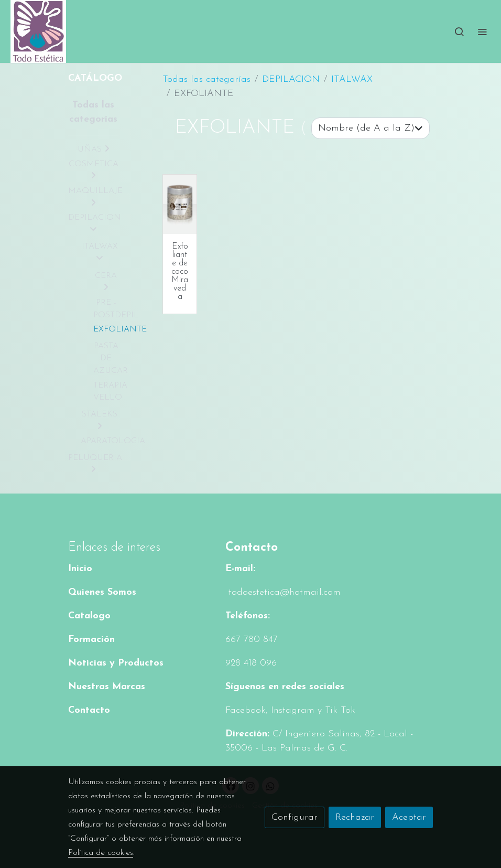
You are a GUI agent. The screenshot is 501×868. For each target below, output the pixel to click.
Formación (91, 640)
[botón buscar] (459, 31)
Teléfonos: (248, 616)
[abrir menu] (482, 31)
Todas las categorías (206, 79)
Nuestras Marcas (107, 687)
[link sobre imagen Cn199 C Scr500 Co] (180, 204)
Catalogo (89, 616)
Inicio (80, 569)
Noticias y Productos (116, 663)
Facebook (246, 710)
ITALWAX (352, 79)
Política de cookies (101, 853)
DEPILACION (291, 79)
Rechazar (355, 817)
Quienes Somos (102, 592)
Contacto (89, 710)
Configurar (295, 817)
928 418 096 (251, 663)
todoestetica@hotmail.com (283, 592)
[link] (38, 31)
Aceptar (409, 817)
